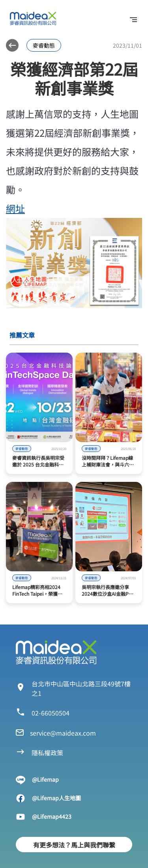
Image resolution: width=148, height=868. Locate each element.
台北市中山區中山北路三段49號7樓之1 (81, 688)
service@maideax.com (63, 733)
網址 (15, 208)
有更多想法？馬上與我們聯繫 (74, 845)
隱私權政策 (47, 753)
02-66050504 (51, 713)
